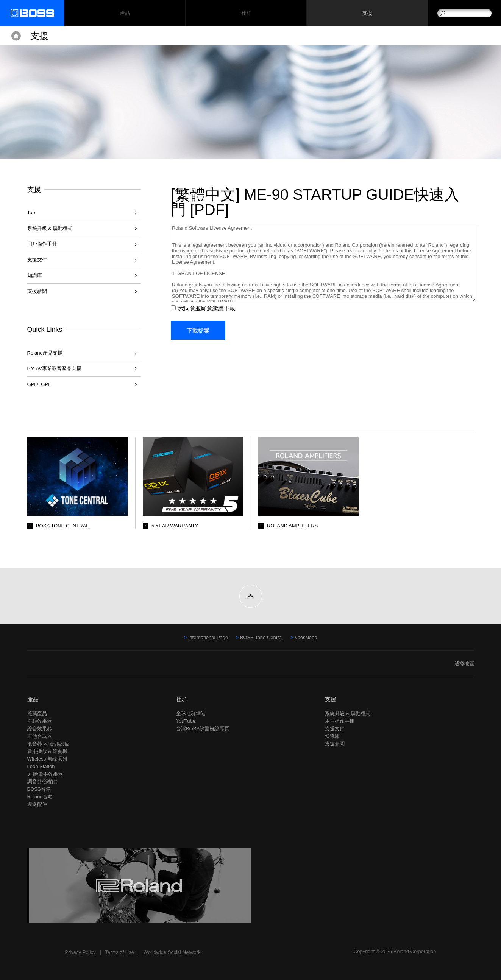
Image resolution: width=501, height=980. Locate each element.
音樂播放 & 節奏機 (48, 751)
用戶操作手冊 (42, 244)
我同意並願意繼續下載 (208, 308)
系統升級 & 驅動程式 (50, 228)
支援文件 (37, 260)
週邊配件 (37, 804)
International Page (208, 637)
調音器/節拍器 (43, 782)
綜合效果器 (40, 729)
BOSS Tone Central (261, 637)
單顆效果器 (40, 721)
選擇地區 (464, 663)
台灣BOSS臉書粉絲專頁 (203, 729)
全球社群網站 (191, 713)
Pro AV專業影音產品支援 (55, 368)
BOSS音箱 (39, 789)
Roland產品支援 (45, 353)
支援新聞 (37, 291)
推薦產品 (37, 713)
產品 (33, 699)
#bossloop (306, 637)
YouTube (186, 721)
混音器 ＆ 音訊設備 (48, 744)
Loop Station (41, 766)
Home (16, 36)
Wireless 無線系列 (47, 759)
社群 (246, 13)
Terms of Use (119, 952)
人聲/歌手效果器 (45, 774)
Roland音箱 (40, 797)
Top (31, 212)
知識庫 (35, 275)
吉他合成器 (40, 736)
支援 (367, 13)
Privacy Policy (80, 952)
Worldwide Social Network (172, 952)
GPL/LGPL (39, 384)
